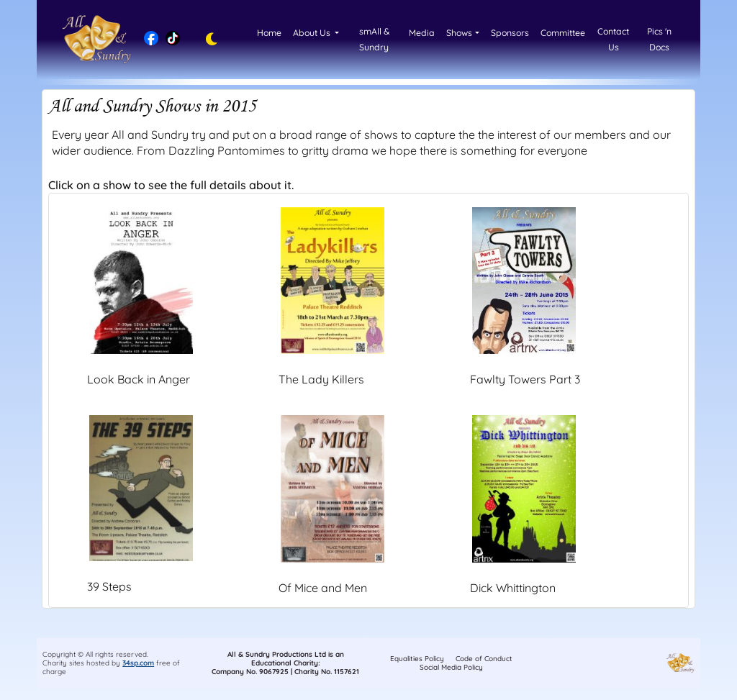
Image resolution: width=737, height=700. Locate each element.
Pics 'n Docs (659, 39)
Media (422, 33)
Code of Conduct (484, 659)
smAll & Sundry (374, 39)
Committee (563, 33)
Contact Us (613, 39)
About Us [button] (313, 33)
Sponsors (510, 33)
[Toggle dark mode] (208, 40)
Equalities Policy (417, 659)
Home (269, 33)
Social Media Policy (451, 667)
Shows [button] (459, 33)
